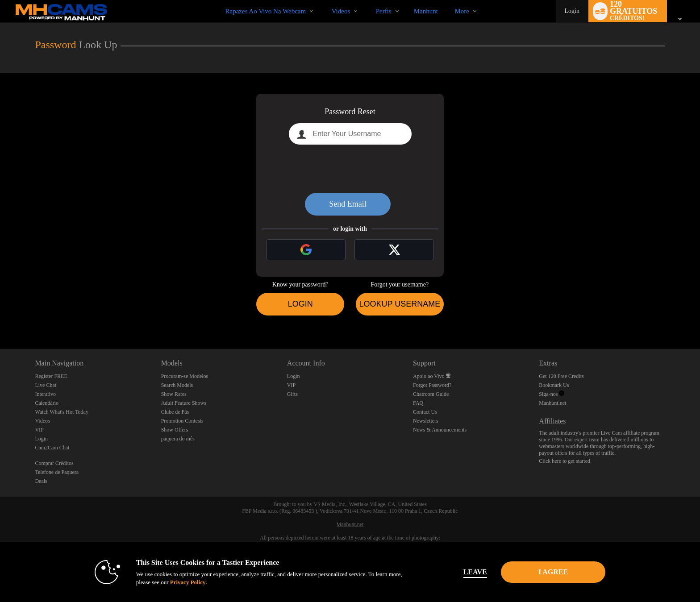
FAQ (418, 403)
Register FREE (51, 376)
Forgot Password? (432, 385)
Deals (41, 481)
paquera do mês (178, 439)
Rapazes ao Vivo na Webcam (266, 11)
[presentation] (350, 169)
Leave (475, 572)
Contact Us (425, 412)
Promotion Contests (182, 421)
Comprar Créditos (54, 463)
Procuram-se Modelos (185, 376)
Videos (341, 11)
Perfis (384, 11)
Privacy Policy (187, 582)
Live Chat (46, 385)
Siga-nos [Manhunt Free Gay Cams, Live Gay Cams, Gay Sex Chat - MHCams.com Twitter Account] (552, 394)
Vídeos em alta (324, 0)
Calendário (47, 403)
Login (572, 11)
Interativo (45, 394)
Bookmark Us (554, 385)
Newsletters (426, 421)
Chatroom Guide (431, 394)
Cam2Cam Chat (52, 448)
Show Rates (174, 394)
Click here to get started (565, 461)
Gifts (292, 394)
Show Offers (175, 430)
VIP (39, 430)
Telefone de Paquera (57, 472)
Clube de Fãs (175, 412)
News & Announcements (440, 430)
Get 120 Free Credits (561, 376)
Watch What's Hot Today (62, 412)
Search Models (177, 385)
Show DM (0, 316)
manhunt (426, 11)
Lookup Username (400, 304)
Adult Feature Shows (184, 403)
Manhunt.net (552, 403)
